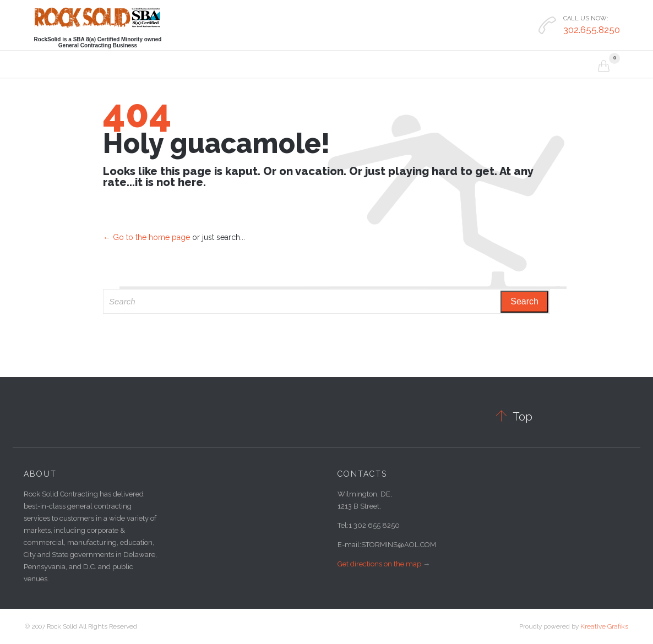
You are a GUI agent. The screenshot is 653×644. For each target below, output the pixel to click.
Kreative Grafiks (604, 626)
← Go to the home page (146, 237)
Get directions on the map (379, 564)
